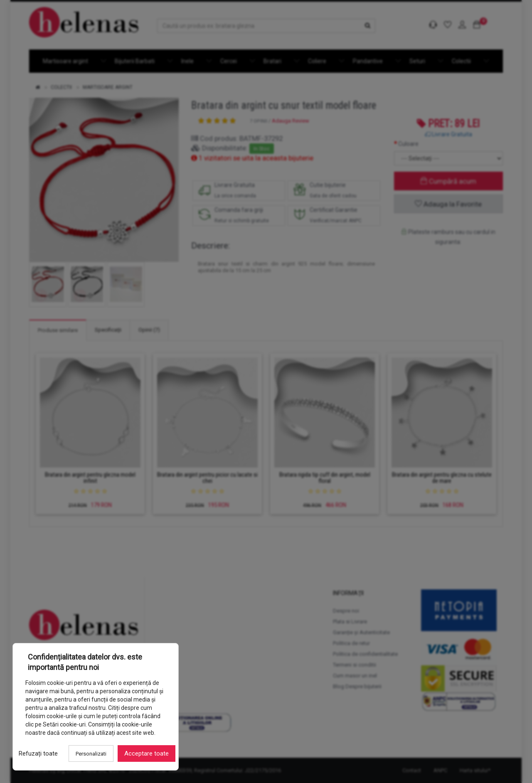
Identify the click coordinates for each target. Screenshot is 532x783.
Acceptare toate (147, 753)
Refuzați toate (38, 753)
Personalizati (91, 754)
